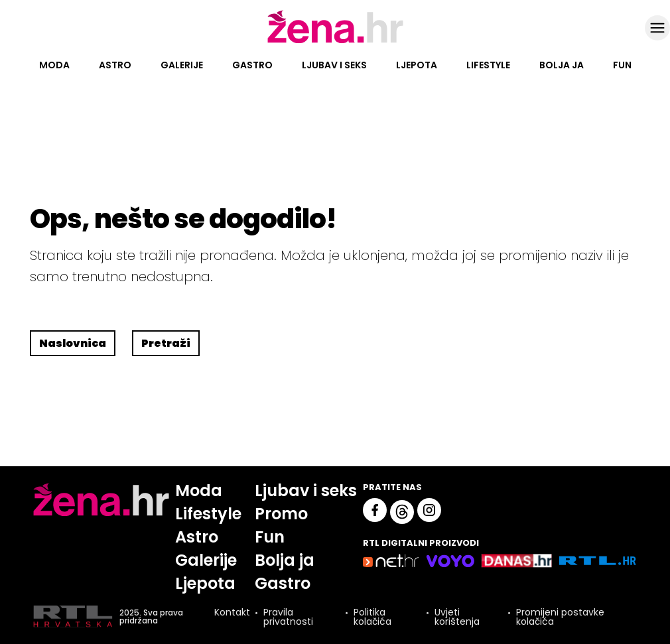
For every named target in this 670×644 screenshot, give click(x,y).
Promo (281, 514)
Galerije (182, 65)
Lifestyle (488, 65)
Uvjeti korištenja (457, 617)
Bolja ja (562, 65)
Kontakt (232, 613)
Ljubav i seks (334, 65)
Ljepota (417, 65)
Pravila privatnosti (288, 617)
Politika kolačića (372, 617)
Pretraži (166, 343)
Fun (622, 65)
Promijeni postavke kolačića (560, 617)
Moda (54, 65)
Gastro (252, 65)
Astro (115, 65)
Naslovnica (73, 343)
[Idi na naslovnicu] (335, 42)
